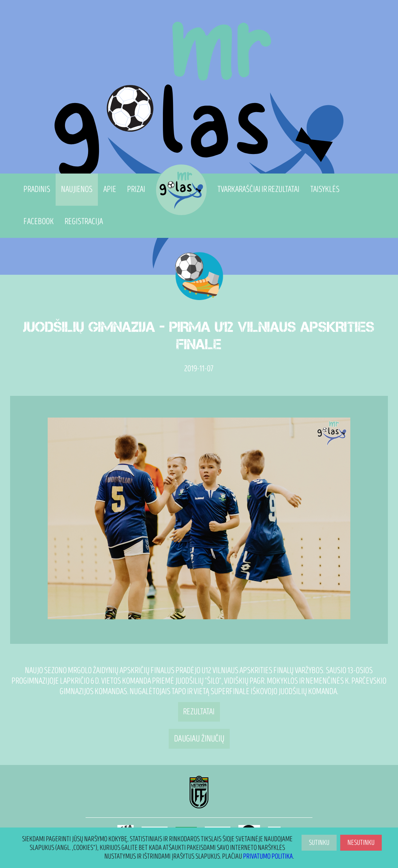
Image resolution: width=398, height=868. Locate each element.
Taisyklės (325, 189)
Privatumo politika (268, 856)
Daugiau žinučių (199, 738)
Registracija (84, 221)
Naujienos (77, 189)
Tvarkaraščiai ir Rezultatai (258, 189)
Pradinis (37, 189)
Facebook (39, 221)
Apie (110, 189)
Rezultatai (199, 712)
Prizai (136, 189)
